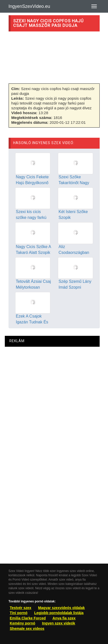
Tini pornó (19, 613)
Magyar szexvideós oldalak (62, 608)
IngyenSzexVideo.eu (29, 6)
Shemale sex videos (27, 629)
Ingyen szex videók (59, 623)
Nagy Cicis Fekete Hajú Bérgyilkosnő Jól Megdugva (32, 183)
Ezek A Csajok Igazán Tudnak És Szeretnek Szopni (32, 322)
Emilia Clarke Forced (28, 618)
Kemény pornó (23, 623)
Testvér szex (21, 608)
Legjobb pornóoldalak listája (59, 613)
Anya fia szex (64, 618)
